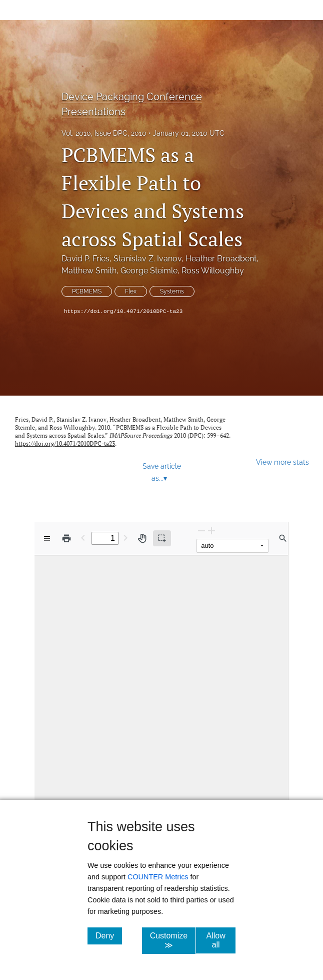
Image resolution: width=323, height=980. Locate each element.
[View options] (47, 538)
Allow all (221, 940)
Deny (109, 935)
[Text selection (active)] (162, 538)
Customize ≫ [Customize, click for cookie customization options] (173, 940)
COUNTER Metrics (158, 877)
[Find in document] (283, 538)
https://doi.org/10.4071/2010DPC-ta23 (123, 311)
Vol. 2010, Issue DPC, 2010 (104, 133)
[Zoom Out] (201, 531)
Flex (131, 291)
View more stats (282, 462)
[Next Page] (125, 538)
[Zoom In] (211, 531)
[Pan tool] (142, 538)
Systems (172, 291)
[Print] (66, 538)
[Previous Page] (83, 538)
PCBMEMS (87, 291)
